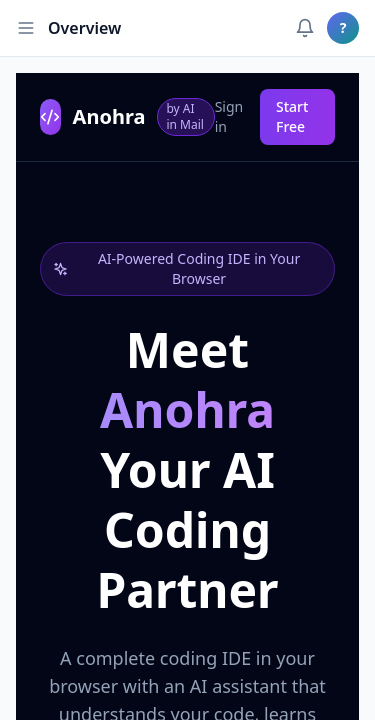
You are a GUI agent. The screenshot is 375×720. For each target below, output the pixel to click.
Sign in (229, 116)
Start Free (292, 116)
